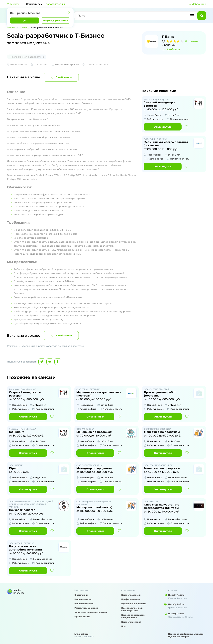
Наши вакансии (83, 599)
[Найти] (202, 16)
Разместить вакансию (86, 608)
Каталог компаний (131, 622)
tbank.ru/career (171, 49)
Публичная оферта (178, 637)
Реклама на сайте (84, 604)
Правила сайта (82, 617)
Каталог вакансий (131, 595)
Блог (124, 626)
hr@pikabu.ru (81, 634)
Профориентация (131, 599)
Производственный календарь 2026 (132, 609)
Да (25, 20)
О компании (81, 595)
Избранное (197, 4)
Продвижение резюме (134, 604)
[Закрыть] (69, 12)
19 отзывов (192, 41)
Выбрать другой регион (56, 20)
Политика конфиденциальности (186, 634)
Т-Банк (23, 28)
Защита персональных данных (91, 612)
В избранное (61, 77)
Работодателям (55, 4)
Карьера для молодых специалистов (133, 616)
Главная (11, 28)
